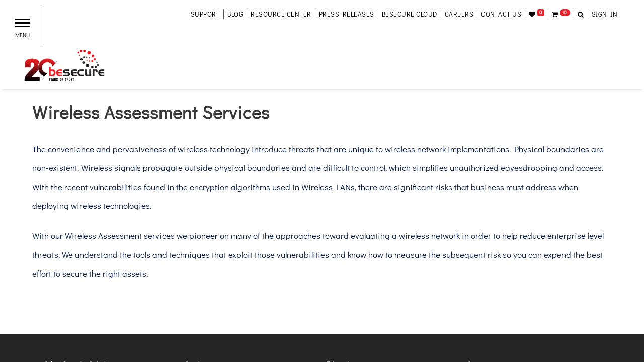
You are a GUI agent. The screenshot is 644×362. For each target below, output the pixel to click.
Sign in (605, 14)
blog (235, 14)
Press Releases (347, 14)
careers (459, 14)
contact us (501, 14)
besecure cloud (410, 14)
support (206, 14)
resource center (281, 14)
